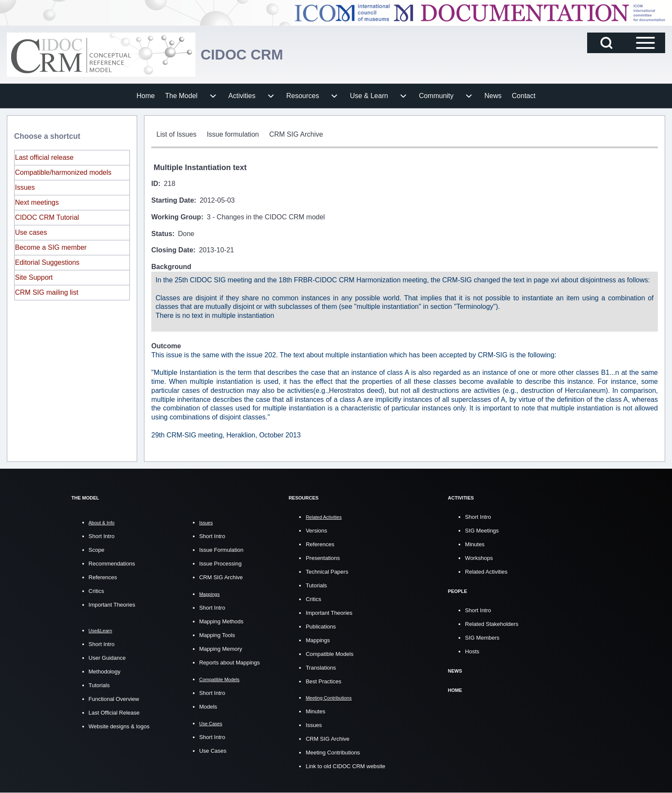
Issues (25, 187)
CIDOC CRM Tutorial (47, 217)
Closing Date (172, 250)
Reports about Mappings (230, 663)
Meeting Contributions (333, 753)
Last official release (44, 157)
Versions (316, 531)
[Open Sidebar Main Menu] (645, 43)
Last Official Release (114, 713)
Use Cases (213, 751)
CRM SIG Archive (221, 577)
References (103, 577)
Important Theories (112, 605)
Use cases (31, 232)
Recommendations (112, 564)
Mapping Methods (221, 621)
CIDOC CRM (245, 55)
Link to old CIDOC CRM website (345, 766)
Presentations (323, 558)
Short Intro (102, 536)
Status (162, 234)
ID (155, 184)
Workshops (479, 558)
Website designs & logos (119, 726)
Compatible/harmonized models (63, 172)
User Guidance (107, 658)
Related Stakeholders (492, 624)
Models (208, 707)
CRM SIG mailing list (47, 292)
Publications (321, 627)
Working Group (176, 217)
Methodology (105, 672)
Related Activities (486, 572)
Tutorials (99, 685)
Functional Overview (114, 699)
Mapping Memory (221, 649)
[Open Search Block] (606, 43)
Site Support (34, 277)
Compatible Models (329, 654)
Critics (96, 591)
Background (171, 267)
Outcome (166, 346)
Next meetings (37, 202)
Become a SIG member (51, 247)
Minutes (315, 711)
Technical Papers (327, 572)
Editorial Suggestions (47, 262)
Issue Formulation (221, 550)
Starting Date (173, 200)
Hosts (472, 651)
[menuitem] (146, 96)
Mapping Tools (217, 635)
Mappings (318, 640)
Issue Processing (220, 564)
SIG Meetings (482, 531)
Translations (321, 668)
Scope (97, 550)
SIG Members (482, 638)
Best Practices (323, 681)
